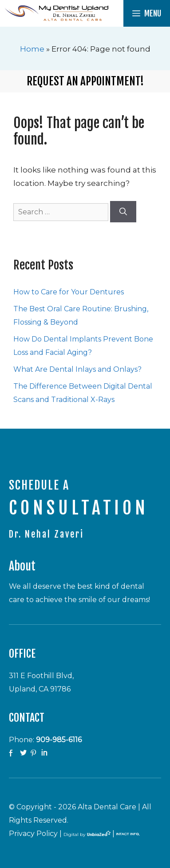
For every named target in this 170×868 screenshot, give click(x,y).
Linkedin (45, 753)
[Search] (123, 212)
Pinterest (35, 753)
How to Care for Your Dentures (69, 292)
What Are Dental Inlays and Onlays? (77, 369)
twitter (24, 753)
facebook (13, 753)
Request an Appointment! (85, 81)
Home (32, 49)
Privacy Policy (33, 834)
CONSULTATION (79, 508)
